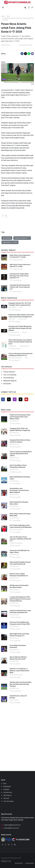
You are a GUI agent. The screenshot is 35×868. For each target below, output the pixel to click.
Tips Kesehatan (8, 801)
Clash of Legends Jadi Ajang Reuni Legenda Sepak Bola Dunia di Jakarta (21, 454)
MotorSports (8, 795)
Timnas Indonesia (9, 372)
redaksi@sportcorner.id (10, 828)
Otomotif (6, 798)
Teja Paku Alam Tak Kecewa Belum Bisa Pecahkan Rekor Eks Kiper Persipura (21, 684)
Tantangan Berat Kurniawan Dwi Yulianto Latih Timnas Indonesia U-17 (20, 287)
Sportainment (8, 792)
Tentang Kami (19, 863)
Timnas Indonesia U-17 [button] (22, 238)
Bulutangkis (7, 786)
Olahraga (6, 789)
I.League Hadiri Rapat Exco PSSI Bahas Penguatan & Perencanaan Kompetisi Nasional (20, 599)
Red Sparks (7, 384)
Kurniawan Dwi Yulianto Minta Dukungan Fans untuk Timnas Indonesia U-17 (19, 276)
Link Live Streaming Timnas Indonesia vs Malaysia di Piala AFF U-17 (20, 539)
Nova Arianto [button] (7, 238)
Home (3, 16)
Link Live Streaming (10, 375)
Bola (8, 16)
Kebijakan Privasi (6, 861)
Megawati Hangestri (10, 381)
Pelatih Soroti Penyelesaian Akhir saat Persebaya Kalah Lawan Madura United (20, 417)
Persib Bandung (9, 378)
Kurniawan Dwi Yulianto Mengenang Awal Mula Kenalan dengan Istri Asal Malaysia (20, 328)
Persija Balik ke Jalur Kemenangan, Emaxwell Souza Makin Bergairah (19, 490)
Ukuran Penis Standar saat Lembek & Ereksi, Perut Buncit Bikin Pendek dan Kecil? (20, 342)
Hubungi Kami (30, 863)
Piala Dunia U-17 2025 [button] (10, 242)
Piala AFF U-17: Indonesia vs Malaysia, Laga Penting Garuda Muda (19, 671)
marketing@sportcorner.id (11, 825)
